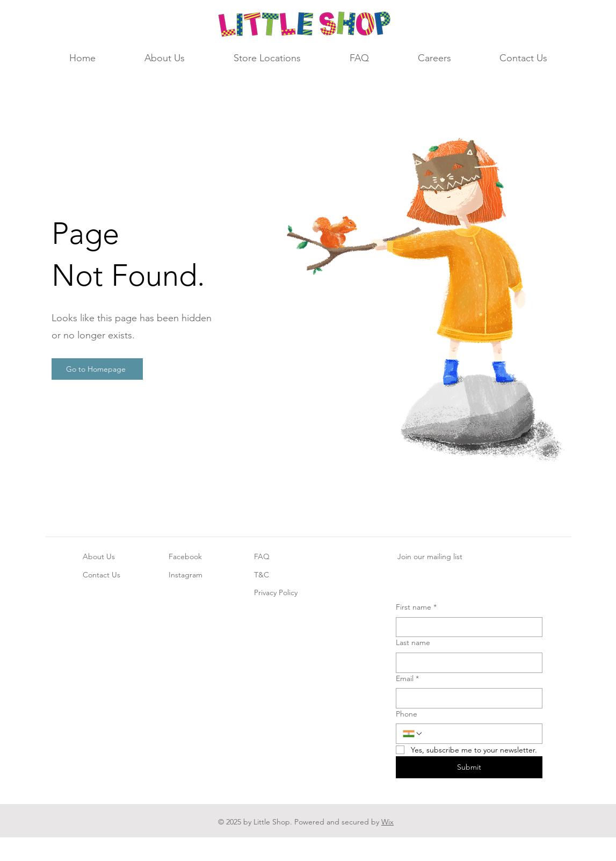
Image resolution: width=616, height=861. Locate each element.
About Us (99, 556)
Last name (413, 642)
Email (407, 679)
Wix (387, 822)
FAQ (262, 556)
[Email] (466, 698)
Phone (407, 714)
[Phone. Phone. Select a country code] (413, 734)
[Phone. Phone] (479, 734)
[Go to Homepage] (97, 369)
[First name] (466, 627)
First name (416, 607)
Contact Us (102, 575)
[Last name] (466, 663)
